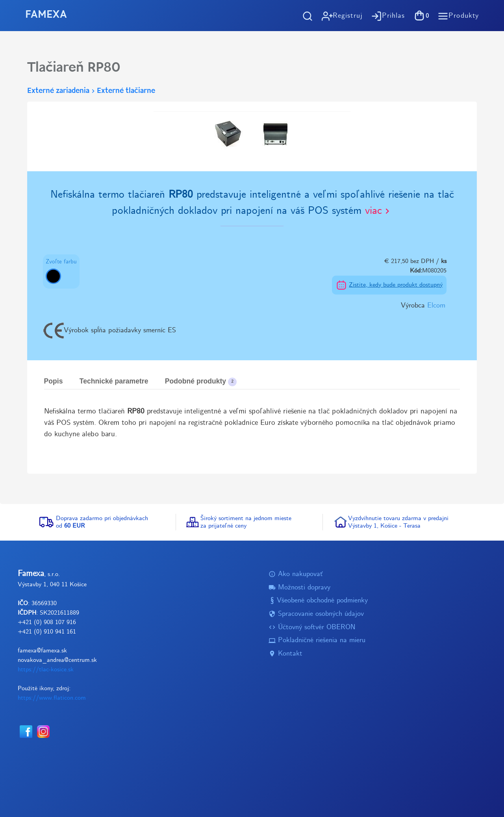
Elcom (436, 306)
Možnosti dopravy (299, 588)
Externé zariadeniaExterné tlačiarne (91, 91)
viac (379, 211)
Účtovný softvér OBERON (312, 627)
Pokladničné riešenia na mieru (317, 640)
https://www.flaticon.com (52, 698)
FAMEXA (46, 15)
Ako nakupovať (296, 574)
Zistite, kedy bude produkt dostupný (396, 285)
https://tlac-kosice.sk (46, 670)
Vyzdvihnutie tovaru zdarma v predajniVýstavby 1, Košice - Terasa (398, 522)
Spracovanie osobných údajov (316, 614)
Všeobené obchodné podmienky (318, 601)
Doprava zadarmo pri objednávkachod (102, 522)
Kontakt (285, 654)
